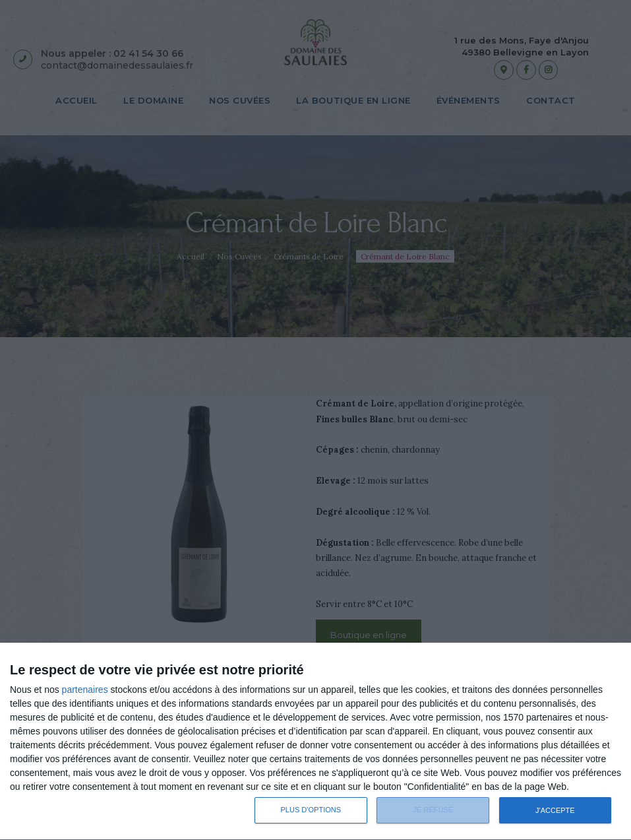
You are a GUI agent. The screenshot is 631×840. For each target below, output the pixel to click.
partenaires (85, 690)
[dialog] (315, 742)
